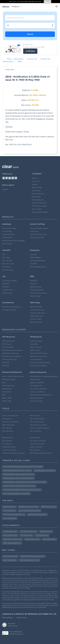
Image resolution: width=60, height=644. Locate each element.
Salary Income (35, 350)
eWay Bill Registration (38, 267)
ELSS (4, 383)
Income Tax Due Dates (38, 366)
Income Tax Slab (36, 341)
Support (5, 189)
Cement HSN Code (37, 310)
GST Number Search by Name (41, 453)
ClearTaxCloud (8, 290)
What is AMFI (7, 398)
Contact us (36, 181)
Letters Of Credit (36, 401)
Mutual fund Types (9, 379)
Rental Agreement (37, 398)
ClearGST (34, 254)
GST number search (37, 419)
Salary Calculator (36, 447)
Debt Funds (6, 392)
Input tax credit (8, 270)
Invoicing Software (37, 290)
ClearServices (7, 238)
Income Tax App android (39, 228)
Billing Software (36, 287)
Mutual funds (7, 244)
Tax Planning (7, 231)
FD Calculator (7, 444)
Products (17, 7)
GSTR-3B (6, 366)
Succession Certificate (38, 389)
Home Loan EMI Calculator (40, 428)
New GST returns (8, 264)
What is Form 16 (36, 347)
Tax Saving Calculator (38, 441)
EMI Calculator (7, 419)
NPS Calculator (36, 431)
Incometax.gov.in (36, 359)
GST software (7, 261)
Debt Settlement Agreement (41, 395)
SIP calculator (7, 428)
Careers (35, 184)
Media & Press (37, 187)
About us (35, 178)
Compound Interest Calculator (14, 453)
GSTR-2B (6, 363)
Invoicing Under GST (10, 359)
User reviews (36, 191)
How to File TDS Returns (39, 353)
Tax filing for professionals (11, 307)
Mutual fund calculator (10, 422)
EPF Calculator (35, 450)
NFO (4, 395)
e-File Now (30, 51)
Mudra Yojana (35, 379)
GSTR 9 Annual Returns (11, 353)
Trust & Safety (37, 209)
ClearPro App (7, 293)
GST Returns (7, 344)
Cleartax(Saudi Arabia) (40, 212)
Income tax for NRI (37, 238)
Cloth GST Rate (36, 319)
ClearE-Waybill (35, 258)
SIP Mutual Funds (8, 386)
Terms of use (22, 618)
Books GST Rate (36, 322)
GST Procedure (8, 347)
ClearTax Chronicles (39, 203)
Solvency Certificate (37, 392)
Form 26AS (34, 344)
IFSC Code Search (37, 422)
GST (4, 254)
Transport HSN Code (37, 313)
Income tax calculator (10, 416)
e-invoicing (6, 267)
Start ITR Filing (47, 1)
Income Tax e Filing (9, 228)
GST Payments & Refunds (12, 356)
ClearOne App (35, 296)
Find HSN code (35, 438)
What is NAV (7, 401)
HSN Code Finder (36, 307)
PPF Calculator (35, 416)
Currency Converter (9, 450)
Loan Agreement (36, 386)
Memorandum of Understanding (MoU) (44, 376)
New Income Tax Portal (38, 356)
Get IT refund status (37, 444)
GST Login (6, 258)
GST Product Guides (39, 206)
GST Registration (8, 341)
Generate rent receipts (39, 425)
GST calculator (8, 431)
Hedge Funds (7, 389)
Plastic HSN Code (36, 316)
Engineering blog (38, 194)
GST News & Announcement (13, 350)
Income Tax (34, 231)
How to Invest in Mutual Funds (13, 376)
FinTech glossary (38, 200)
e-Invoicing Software (38, 261)
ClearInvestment (8, 234)
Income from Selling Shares (40, 363)
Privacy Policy (8, 618)
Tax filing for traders (9, 310)
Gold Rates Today (9, 447)
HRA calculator (8, 438)
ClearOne (34, 284)
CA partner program (10, 281)
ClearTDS (33, 264)
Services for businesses (39, 293)
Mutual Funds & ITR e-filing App (13, 241)
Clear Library (36, 197)
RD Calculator (7, 441)
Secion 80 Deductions (38, 234)
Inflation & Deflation (37, 383)
